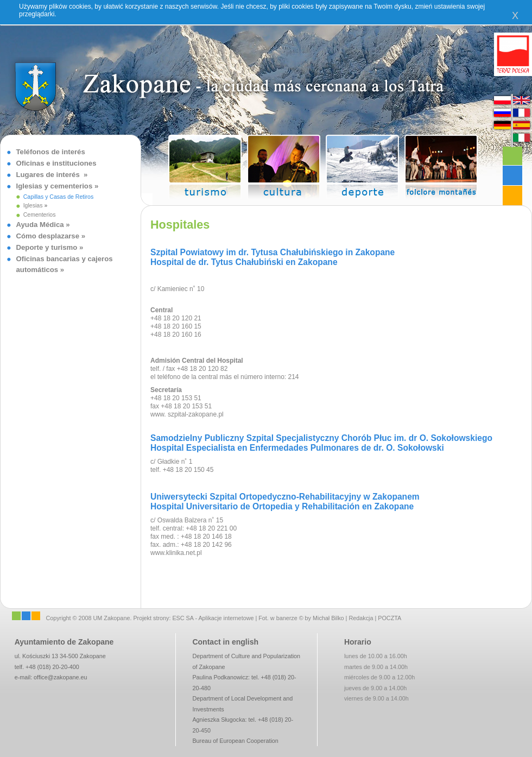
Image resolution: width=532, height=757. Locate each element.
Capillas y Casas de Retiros (59, 197)
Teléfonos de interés (51, 152)
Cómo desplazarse (48, 236)
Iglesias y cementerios (55, 186)
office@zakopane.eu (60, 677)
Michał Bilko (328, 618)
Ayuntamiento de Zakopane (64, 642)
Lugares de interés (50, 175)
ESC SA (183, 618)
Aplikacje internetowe (226, 618)
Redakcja (361, 618)
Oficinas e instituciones (56, 163)
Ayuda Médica (40, 225)
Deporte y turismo (47, 247)
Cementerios (40, 215)
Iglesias (33, 205)
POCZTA (389, 618)
